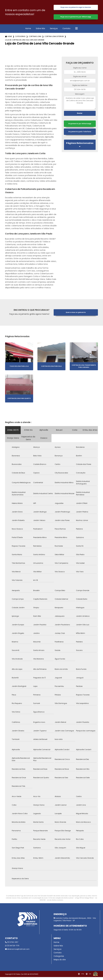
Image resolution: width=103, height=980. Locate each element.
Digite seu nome (80, 71)
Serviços (54, 31)
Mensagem (80, 97)
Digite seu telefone (80, 88)
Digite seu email (80, 80)
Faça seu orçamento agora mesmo (76, 8)
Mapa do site (60, 963)
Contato (66, 31)
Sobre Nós (40, 31)
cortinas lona (35, 39)
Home (28, 31)
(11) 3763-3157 (12, 945)
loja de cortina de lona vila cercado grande (25, 43)
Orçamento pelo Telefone (80, 136)
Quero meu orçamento (76, 315)
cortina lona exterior (54, 39)
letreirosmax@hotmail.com (17, 952)
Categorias (20, 39)
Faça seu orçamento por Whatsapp (76, 19)
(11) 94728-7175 (12, 949)
